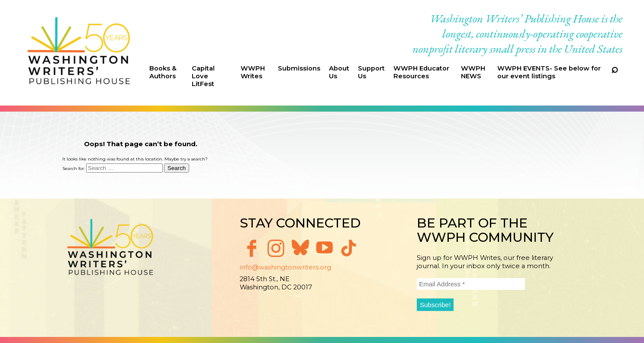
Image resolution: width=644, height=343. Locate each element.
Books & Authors (163, 72)
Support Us (371, 72)
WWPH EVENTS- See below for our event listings (549, 72)
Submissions (299, 68)
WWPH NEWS (473, 72)
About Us (339, 72)
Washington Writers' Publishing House (79, 53)
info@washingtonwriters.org (285, 267)
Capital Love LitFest (203, 76)
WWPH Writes (253, 72)
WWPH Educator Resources (421, 72)
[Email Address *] (471, 284)
